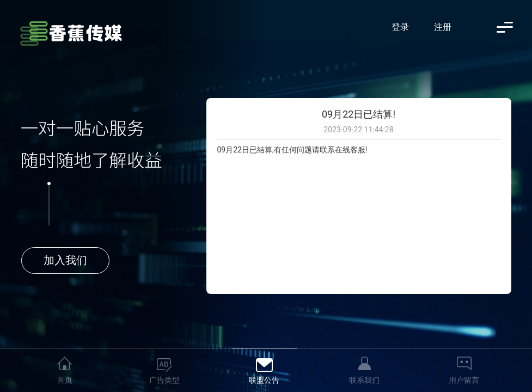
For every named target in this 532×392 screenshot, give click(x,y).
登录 (400, 27)
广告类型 (164, 380)
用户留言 (464, 380)
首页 (65, 380)
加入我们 (65, 260)
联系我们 (364, 380)
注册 (443, 27)
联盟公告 (264, 380)
